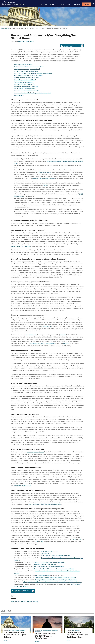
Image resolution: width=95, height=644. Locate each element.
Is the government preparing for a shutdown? (27, 69)
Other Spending (22, 41)
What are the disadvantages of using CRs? (26, 86)
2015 (80, 540)
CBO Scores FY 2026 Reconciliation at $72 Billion (15, 635)
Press (62, 4)
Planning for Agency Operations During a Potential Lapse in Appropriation (56, 580)
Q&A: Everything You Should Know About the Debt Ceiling (45, 504)
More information (19, 95)
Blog (10, 630)
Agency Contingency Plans (42, 575)
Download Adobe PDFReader (82, 46)
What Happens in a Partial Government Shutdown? (55, 556)
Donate (69, 4)
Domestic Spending (32, 602)
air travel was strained (45, 172)
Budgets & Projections (15, 630)
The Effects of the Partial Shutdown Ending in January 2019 (48, 562)
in (72, 540)
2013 (74, 540)
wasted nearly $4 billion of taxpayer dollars (43, 344)
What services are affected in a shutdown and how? (29, 67)
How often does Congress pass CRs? (24, 84)
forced (45, 185)
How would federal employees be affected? (26, 71)
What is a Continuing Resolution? (23, 82)
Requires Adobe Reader (70, 46)
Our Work (44, 4)
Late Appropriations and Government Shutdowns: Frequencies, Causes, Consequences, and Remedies (52, 582)
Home (2, 28)
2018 (37, 542)
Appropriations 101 (46, 554)
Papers (7, 28)
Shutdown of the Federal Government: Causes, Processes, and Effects (54, 569)
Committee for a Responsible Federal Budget (13, 4)
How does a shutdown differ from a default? (26, 91)
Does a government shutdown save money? (26, 78)
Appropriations (15, 602)
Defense (23, 602)
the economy (33, 335)
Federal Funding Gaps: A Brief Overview (45, 564)
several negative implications (36, 452)
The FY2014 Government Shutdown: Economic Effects (49, 567)
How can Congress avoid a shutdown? (25, 80)
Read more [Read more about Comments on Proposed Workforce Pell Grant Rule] (69, 640)
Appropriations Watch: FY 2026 (22, 486)
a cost (26, 335)
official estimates (46, 327)
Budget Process (30, 41)
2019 (42, 542)
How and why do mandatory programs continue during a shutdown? (33, 73)
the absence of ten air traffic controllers (44, 179)
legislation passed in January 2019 (21, 246)
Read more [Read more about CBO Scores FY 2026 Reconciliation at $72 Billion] (6, 640)
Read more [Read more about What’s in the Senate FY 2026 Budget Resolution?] (37, 642)
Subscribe (87, 4)
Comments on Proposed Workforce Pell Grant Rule (77, 635)
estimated (63, 335)
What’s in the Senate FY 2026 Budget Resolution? (46, 636)
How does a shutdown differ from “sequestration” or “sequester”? (32, 93)
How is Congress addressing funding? (25, 89)
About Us (77, 4)
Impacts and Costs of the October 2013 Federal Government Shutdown (55, 578)
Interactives (54, 4)
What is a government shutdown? (23, 65)
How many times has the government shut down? (28, 76)
